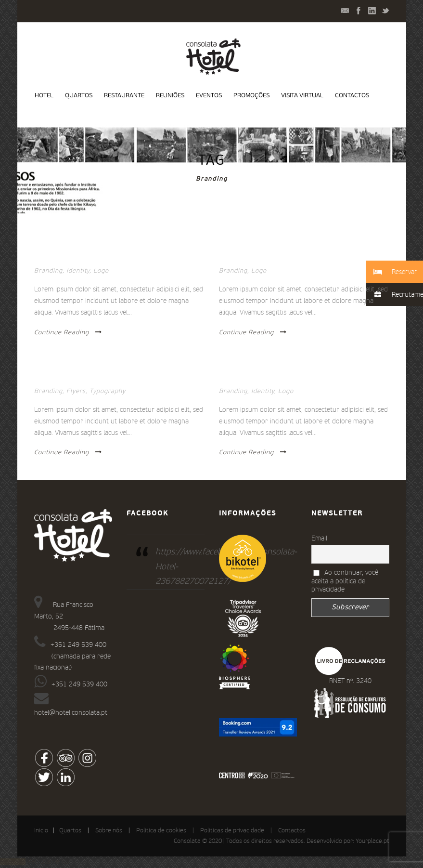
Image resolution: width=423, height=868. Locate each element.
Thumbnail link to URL (75, 378)
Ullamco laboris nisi (257, 378)
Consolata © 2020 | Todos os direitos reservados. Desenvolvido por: (265, 841)
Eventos (209, 96)
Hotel (44, 96)
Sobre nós (109, 831)
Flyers (76, 391)
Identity (78, 271)
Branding (48, 271)
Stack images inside (69, 258)
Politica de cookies (161, 831)
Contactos (352, 96)
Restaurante (124, 96)
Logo (101, 271)
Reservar (13, 862)
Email (319, 539)
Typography (108, 391)
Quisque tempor (248, 258)
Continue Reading (68, 332)
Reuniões (170, 96)
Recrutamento (48, 862)
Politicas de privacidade (232, 831)
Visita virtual (302, 96)
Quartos (79, 96)
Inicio (41, 831)
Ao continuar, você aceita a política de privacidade (345, 581)
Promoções (251, 96)
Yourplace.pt (372, 841)
